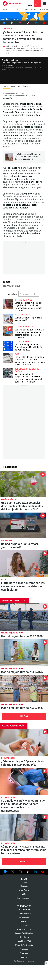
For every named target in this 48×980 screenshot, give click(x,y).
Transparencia (24, 917)
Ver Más (24, 716)
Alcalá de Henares (23, 315)
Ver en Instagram (20, 872)
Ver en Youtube (43, 872)
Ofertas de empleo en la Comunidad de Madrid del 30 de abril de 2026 (8, 346)
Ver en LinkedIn (35, 872)
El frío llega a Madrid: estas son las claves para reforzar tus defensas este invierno (9, 157)
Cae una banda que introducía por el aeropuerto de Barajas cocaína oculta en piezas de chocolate (8, 331)
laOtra (24, 894)
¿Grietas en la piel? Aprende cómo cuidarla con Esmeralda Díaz (24, 742)
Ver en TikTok (28, 872)
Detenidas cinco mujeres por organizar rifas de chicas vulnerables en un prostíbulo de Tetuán (8, 304)
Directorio (24, 921)
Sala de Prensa (24, 910)
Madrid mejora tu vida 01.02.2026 (24, 617)
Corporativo (24, 906)
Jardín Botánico (9, 499)
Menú (45, 3)
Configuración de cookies (24, 961)
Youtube (44, 23)
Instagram (20, 23)
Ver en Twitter (13, 872)
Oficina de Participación (24, 945)
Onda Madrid (31, 9)
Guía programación (24, 898)
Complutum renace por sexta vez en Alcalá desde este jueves (8, 319)
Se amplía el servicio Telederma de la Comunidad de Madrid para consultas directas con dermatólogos (24, 781)
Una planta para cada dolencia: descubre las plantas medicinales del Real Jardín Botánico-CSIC (23, 484)
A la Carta (18, 9)
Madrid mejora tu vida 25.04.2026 (24, 689)
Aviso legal (24, 953)
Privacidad (24, 949)
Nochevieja (6, 541)
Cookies (24, 957)
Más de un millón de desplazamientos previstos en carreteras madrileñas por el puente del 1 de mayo (8, 373)
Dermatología (10, 29)
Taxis (17, 354)
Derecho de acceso (24, 929)
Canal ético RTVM (24, 941)
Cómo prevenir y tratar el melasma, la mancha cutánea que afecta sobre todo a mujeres (24, 827)
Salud (18, 286)
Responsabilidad (24, 913)
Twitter (12, 23)
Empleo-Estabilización (24, 933)
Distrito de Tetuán (23, 300)
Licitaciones (24, 937)
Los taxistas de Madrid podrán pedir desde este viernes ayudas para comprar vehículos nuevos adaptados (8, 358)
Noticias (7, 9)
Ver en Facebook (5, 872)
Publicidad (24, 925)
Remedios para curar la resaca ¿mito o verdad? (23, 525)
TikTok (28, 23)
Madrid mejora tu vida (12, 633)
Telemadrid (24, 886)
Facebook (4, 23)
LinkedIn (36, 23)
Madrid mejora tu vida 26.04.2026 (24, 653)
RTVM (24, 879)
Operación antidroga (25, 327)
